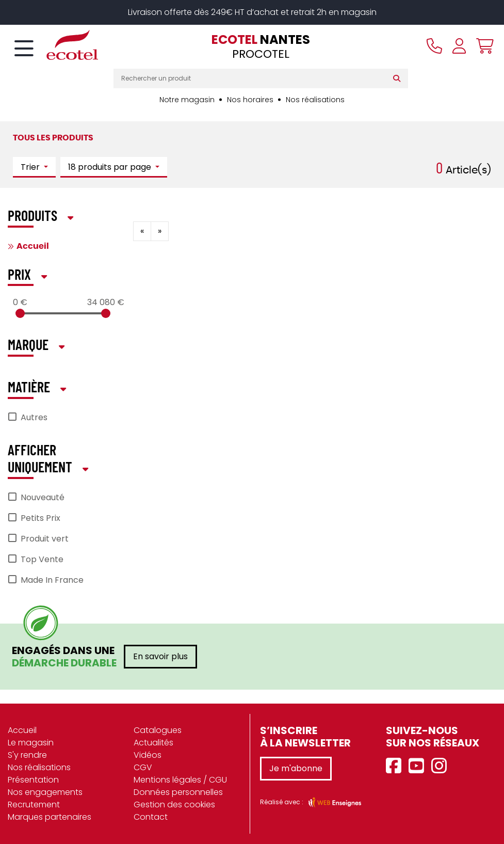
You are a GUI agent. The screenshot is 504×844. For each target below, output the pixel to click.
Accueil (33, 246)
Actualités (153, 743)
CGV (143, 767)
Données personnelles (178, 792)
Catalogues (158, 730)
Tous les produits (53, 138)
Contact (151, 817)
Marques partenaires (50, 817)
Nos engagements (45, 792)
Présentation (33, 780)
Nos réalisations (315, 100)
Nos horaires (250, 100)
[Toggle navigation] (24, 49)
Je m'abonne (296, 768)
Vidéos (148, 755)
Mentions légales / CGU (180, 780)
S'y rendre (27, 755)
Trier (31, 167)
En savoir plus (160, 656)
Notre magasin (187, 100)
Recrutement (34, 805)
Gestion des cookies (174, 805)
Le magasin (31, 743)
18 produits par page (111, 167)
